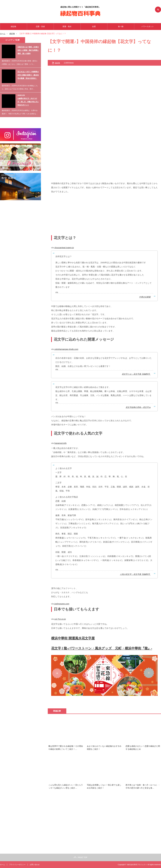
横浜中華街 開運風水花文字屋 (73, 638)
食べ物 (121, 26)
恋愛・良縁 (40, 26)
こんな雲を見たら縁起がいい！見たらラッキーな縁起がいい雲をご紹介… (66, 786)
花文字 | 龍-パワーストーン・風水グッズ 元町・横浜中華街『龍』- (102, 648)
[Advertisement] (104, 215)
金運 (94, 26)
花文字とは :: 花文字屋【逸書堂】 (136, 374)
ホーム (2, 865)
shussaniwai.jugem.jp (64, 248)
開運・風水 (67, 26)
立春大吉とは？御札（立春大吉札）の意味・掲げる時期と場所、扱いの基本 (28, 50)
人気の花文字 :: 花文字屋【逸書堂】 (135, 574)
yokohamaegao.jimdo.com (66, 349)
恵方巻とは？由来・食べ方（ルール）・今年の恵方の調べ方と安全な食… (143, 786)
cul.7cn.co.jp (60, 619)
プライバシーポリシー (17, 865)
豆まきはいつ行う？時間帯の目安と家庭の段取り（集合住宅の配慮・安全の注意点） (28, 75)
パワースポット (148, 26)
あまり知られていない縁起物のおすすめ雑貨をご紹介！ (104, 748)
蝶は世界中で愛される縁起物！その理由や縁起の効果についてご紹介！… (66, 748)
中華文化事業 (145, 297)
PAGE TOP (80, 857)
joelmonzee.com (62, 604)
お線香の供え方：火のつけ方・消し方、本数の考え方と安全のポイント (28, 102)
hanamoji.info (60, 443)
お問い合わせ (35, 865)
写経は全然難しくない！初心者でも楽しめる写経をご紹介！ (104, 786)
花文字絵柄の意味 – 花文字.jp (138, 407)
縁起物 (13, 26)
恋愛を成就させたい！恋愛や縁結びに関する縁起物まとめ (143, 748)
